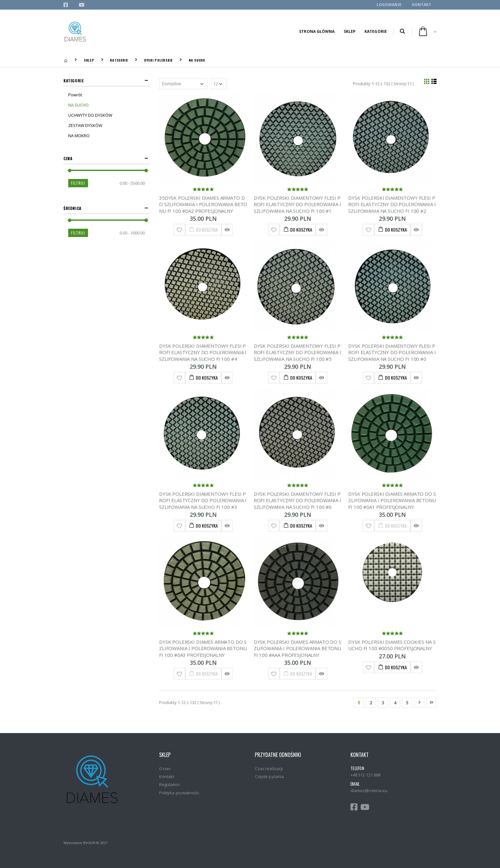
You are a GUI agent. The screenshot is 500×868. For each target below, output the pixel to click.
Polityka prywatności (179, 793)
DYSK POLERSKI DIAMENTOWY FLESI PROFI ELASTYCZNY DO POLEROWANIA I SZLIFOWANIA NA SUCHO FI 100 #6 (298, 500)
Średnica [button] (73, 208)
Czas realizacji (269, 768)
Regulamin (169, 784)
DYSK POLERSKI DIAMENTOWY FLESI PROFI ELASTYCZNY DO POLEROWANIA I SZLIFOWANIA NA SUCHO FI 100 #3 (203, 500)
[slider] (70, 171)
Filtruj (78, 183)
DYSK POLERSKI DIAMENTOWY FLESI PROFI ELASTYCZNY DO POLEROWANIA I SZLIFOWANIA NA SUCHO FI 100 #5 (298, 352)
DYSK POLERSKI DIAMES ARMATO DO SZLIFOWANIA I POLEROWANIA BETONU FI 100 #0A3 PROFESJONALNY (203, 648)
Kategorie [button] (74, 81)
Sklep (350, 31)
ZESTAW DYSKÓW (85, 125)
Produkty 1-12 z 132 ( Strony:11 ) (383, 84)
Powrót (75, 95)
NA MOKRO (79, 136)
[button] (402, 32)
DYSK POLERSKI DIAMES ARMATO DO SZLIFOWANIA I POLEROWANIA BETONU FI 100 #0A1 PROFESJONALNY (392, 500)
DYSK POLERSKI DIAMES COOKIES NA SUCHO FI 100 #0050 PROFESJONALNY (392, 645)
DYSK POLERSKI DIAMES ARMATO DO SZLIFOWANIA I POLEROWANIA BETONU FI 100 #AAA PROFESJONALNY (298, 648)
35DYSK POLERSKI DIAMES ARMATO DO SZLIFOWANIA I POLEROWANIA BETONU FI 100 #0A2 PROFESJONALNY (203, 204)
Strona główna (317, 31)
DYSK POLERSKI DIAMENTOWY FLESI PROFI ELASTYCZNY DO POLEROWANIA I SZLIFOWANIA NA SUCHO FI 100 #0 (392, 352)
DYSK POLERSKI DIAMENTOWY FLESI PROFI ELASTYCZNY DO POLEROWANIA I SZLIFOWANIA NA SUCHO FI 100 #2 (392, 204)
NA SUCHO (197, 60)
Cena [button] (68, 158)
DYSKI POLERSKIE (158, 60)
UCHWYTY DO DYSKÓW (90, 115)
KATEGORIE (119, 60)
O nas (165, 768)
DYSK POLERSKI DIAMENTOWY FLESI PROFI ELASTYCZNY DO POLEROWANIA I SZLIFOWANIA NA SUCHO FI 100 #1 (298, 204)
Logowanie (389, 5)
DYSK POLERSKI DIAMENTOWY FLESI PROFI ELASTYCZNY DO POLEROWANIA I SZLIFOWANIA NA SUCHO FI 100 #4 (203, 352)
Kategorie (376, 31)
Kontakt (422, 5)
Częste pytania (269, 776)
